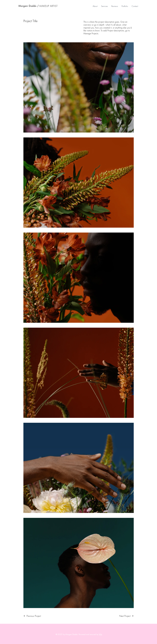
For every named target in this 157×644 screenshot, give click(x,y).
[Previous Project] (32, 616)
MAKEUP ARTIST (48, 6)
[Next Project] (126, 616)
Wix (100, 634)
